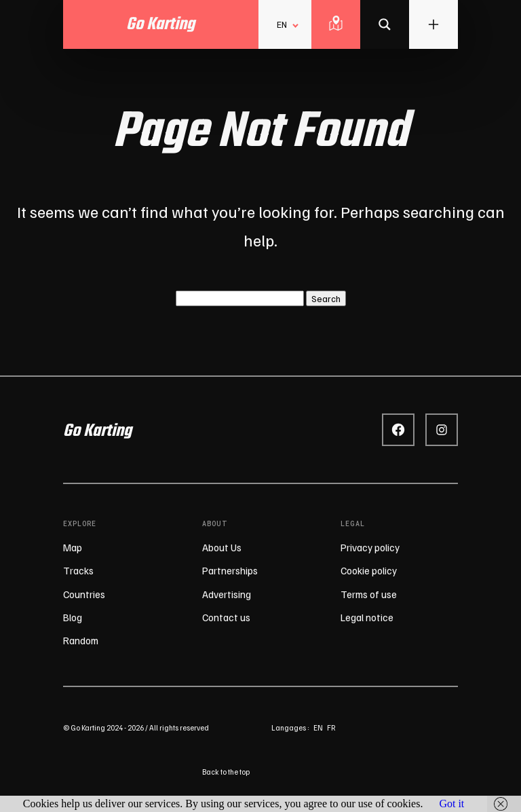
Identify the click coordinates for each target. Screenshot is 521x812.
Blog (73, 617)
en (318, 727)
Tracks (78, 570)
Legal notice (367, 617)
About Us (222, 547)
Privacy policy (370, 547)
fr (331, 727)
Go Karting (97, 431)
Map (73, 547)
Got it (451, 804)
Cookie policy (369, 570)
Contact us (226, 617)
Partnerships (230, 570)
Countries (84, 594)
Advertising (227, 594)
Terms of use (369, 594)
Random (81, 640)
